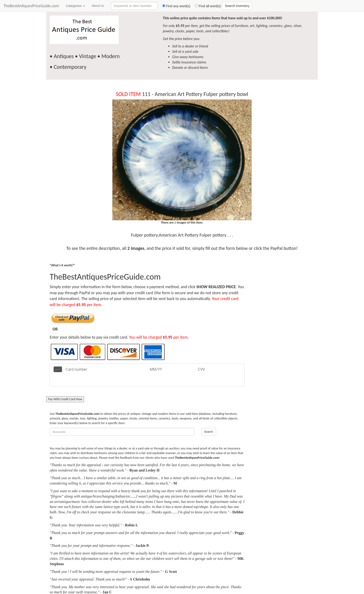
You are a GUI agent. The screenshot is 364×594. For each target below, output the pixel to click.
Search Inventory (237, 6)
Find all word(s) (206, 6)
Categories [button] (75, 6)
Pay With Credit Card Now (65, 388)
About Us (98, 6)
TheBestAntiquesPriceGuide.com (31, 6)
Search (209, 420)
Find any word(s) (174, 6)
